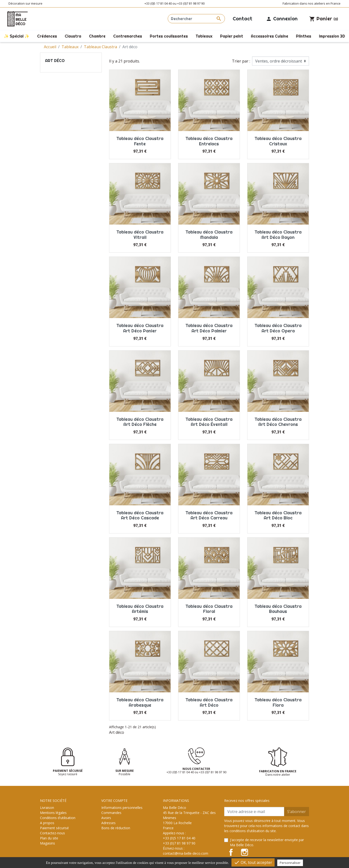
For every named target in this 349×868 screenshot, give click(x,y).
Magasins (48, 843)
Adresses (108, 823)
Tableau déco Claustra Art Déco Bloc (278, 515)
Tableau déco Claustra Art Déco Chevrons (278, 422)
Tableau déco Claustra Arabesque (140, 702)
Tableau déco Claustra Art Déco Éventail (209, 422)
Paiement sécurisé (54, 828)
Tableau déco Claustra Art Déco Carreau (209, 515)
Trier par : (241, 61)
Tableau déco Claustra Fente (140, 141)
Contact (242, 19)
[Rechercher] (196, 19)
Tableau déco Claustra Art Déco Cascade (140, 515)
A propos (47, 823)
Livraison (47, 808)
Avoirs (106, 818)
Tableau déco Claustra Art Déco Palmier (209, 328)
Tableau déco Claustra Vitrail (140, 235)
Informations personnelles (122, 808)
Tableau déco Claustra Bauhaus (278, 609)
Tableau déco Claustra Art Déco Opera (278, 328)
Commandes (111, 813)
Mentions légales (53, 813)
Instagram (245, 852)
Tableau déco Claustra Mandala (209, 235)
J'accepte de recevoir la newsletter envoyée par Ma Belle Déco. (267, 842)
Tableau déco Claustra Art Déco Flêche (140, 422)
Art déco (55, 61)
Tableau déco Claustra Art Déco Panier (140, 328)
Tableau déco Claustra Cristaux (278, 141)
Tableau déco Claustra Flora (278, 702)
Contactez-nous (52, 833)
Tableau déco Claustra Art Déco (209, 702)
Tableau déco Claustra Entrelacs (209, 141)
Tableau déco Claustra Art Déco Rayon (278, 235)
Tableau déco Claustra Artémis (140, 609)
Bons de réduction (116, 828)
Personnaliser (290, 863)
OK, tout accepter (253, 862)
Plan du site (49, 838)
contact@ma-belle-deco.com (186, 853)
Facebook (231, 852)
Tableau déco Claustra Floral (209, 609)
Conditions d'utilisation (58, 818)
